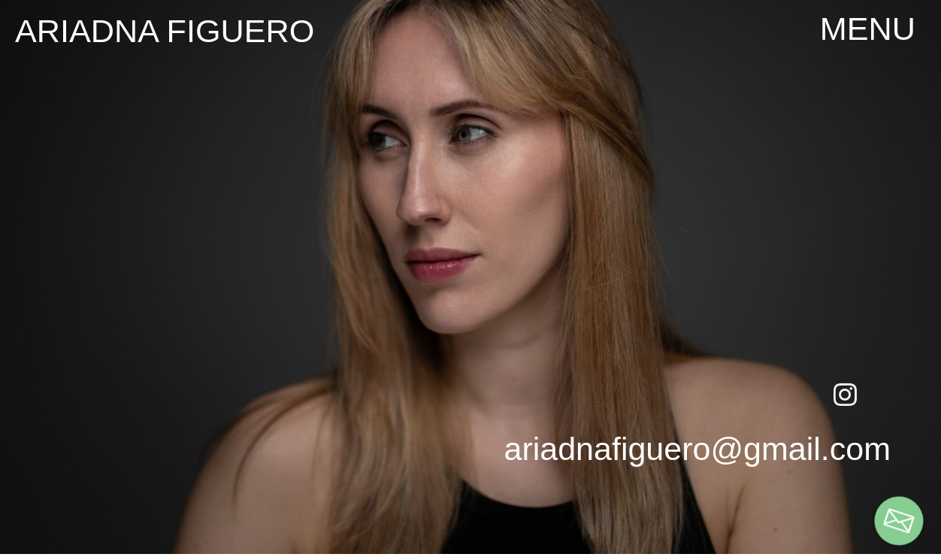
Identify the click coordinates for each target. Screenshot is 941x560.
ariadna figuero (165, 31)
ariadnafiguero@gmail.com (697, 449)
